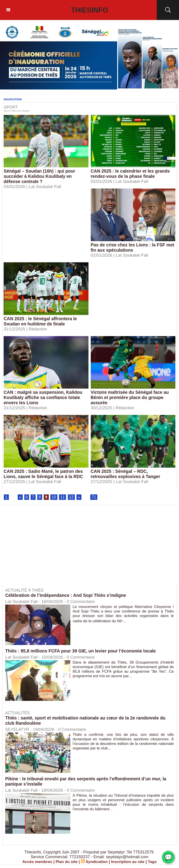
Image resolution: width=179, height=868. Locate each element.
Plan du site (66, 862)
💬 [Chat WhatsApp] (168, 857)
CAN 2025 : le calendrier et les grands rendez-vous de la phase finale (131, 174)
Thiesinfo (89, 10)
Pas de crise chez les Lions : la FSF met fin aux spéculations (129, 247)
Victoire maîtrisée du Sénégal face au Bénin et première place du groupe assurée (131, 397)
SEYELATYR (18, 730)
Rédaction (39, 329)
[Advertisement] (40, 549)
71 (95, 497)
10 (54, 497)
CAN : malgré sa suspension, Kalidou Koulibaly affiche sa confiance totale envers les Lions (44, 397)
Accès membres (35, 862)
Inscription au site (129, 862)
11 (63, 497)
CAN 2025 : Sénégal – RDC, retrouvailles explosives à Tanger (126, 474)
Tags (155, 862)
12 (72, 497)
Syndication (97, 862)
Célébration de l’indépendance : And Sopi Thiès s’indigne (67, 596)
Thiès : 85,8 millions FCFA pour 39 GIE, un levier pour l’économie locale (82, 651)
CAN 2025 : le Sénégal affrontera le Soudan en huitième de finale (41, 321)
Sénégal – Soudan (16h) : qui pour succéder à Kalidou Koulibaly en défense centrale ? (40, 176)
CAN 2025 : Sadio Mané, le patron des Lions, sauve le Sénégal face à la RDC (44, 474)
